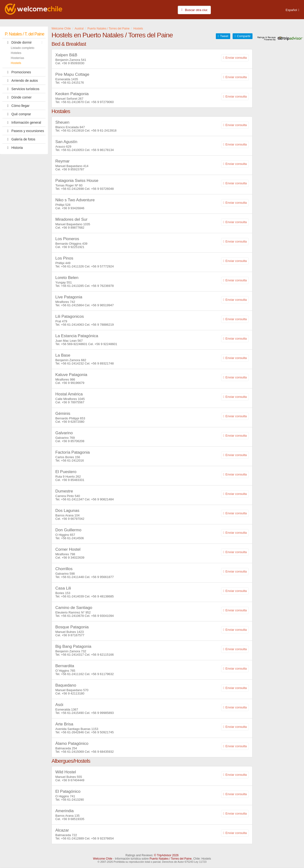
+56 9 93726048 (102, 189)
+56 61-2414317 (72, 655)
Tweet (224, 36)
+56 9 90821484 (102, 499)
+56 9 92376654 (102, 838)
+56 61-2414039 (72, 596)
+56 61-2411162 (72, 674)
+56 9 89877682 (73, 228)
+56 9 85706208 (73, 441)
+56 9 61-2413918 (104, 130)
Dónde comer (18, 97)
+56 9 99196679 (73, 383)
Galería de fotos (20, 139)
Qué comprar (18, 114)
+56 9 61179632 (102, 674)
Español (291, 10)
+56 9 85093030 (73, 63)
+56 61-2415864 (72, 305)
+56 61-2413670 (72, 102)
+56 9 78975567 (73, 402)
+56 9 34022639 (73, 558)
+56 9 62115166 (102, 655)
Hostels (16, 63)
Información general (23, 122)
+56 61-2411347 (72, 499)
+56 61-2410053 (72, 150)
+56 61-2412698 (72, 189)
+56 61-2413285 (72, 286)
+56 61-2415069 (72, 752)
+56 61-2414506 (72, 538)
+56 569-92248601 (74, 344)
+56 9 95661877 (102, 577)
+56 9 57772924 (102, 266)
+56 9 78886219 (102, 325)
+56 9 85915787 (73, 169)
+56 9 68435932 (102, 752)
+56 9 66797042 (73, 519)
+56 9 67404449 (73, 780)
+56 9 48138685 (102, 596)
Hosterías (17, 58)
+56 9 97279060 (102, 102)
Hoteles (16, 53)
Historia (14, 148)
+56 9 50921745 (102, 732)
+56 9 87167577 (73, 635)
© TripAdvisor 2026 (166, 855)
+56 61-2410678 (72, 616)
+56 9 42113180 (73, 693)
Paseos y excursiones (24, 131)
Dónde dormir (25, 42)
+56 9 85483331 (73, 480)
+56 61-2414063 (72, 325)
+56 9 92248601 (106, 344)
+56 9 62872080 (73, 422)
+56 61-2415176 (72, 83)
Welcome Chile (103, 859)
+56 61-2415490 (72, 713)
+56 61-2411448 (72, 577)
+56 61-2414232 (72, 363)
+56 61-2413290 (72, 800)
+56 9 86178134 (102, 150)
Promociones (18, 72)
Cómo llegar (17, 106)
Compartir (244, 36)
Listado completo (23, 48)
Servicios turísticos (22, 89)
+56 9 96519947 (102, 305)
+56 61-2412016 (72, 460)
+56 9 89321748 (102, 363)
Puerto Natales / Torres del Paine (171, 859)
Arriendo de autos (21, 81)
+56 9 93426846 (73, 208)
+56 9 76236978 (102, 286)
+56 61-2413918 (72, 130)
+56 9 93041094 (102, 616)
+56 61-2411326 (72, 266)
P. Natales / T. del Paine (24, 34)
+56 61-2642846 (72, 732)
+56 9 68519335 (73, 819)
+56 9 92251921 (73, 247)
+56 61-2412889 (72, 838)
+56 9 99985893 (102, 713)
